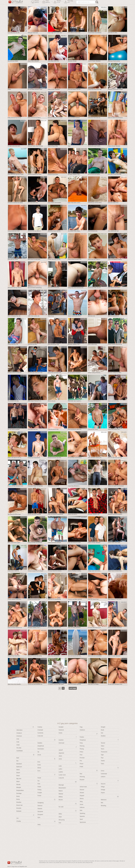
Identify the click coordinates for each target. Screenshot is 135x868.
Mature (61, 791)
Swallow (103, 736)
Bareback (19, 764)
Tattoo (103, 746)
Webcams (104, 800)
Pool (81, 755)
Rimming (82, 777)
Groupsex (40, 815)
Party (81, 743)
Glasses (40, 809)
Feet (39, 784)
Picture (36, 2)
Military (61, 797)
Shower (82, 793)
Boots (18, 796)
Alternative (19, 730)
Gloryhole (40, 812)
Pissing (82, 749)
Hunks (60, 733)
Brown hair (19, 805)
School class (83, 787)
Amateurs (19, 733)
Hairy (39, 825)
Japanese (61, 753)
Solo (81, 810)
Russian (82, 780)
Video (47, 2)
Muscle (61, 800)
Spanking (82, 813)
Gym (39, 817)
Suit (102, 733)
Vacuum (103, 784)
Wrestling (103, 806)
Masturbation (62, 788)
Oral (60, 823)
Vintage (103, 790)
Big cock (19, 779)
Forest (39, 796)
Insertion (61, 740)
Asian (18, 745)
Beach (18, 773)
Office (60, 814)
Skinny (82, 799)
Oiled (60, 817)
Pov (81, 761)
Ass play (19, 748)
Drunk (39, 755)
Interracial (61, 743)
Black (18, 782)
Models (58, 2)
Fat (38, 781)
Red (81, 774)
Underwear (104, 774)
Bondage (19, 793)
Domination (41, 749)
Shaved (82, 790)
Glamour (40, 806)
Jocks (60, 759)
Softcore (82, 807)
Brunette (19, 808)
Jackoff (61, 750)
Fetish (39, 787)
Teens (103, 749)
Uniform (103, 777)
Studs (102, 730)
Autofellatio (20, 751)
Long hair (61, 778)
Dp (38, 752)
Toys (102, 758)
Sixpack (82, 796)
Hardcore (61, 730)
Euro (39, 771)
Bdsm (18, 770)
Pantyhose (83, 740)
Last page (73, 688)
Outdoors (82, 730)
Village (103, 787)
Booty (18, 799)
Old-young (62, 820)
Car (17, 818)
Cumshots (40, 733)
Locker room (62, 775)
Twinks (103, 761)
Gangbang (40, 803)
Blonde (18, 784)
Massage (61, 785)
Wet (102, 803)
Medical (61, 794)
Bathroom (19, 767)
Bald (18, 758)
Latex (60, 766)
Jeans (60, 756)
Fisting (39, 790)
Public (81, 767)
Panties (82, 737)
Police (81, 752)
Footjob (40, 793)
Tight (102, 755)
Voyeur (103, 793)
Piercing (82, 746)
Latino (60, 769)
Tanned (103, 743)
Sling (81, 802)
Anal (18, 739)
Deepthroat (41, 746)
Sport (81, 819)
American (19, 736)
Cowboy (40, 727)
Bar (17, 761)
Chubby (19, 821)
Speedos (82, 816)
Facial (39, 778)
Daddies (40, 743)
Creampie (40, 730)
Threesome (104, 752)
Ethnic (39, 768)
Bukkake (19, 811)
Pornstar (82, 758)
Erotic (39, 765)
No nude (61, 807)
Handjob (61, 727)
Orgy (81, 727)
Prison (82, 764)
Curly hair (40, 736)
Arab (18, 742)
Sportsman (83, 822)
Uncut (102, 771)
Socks (81, 804)
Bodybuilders (20, 790)
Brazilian (19, 802)
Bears (18, 776)
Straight (103, 727)
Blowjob (19, 787)
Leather (61, 772)
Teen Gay (69, 2)
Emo (39, 762)
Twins (102, 764)
